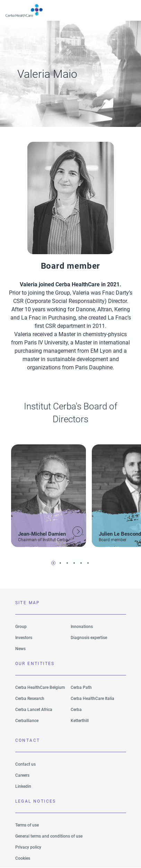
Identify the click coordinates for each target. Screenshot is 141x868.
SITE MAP (28, 603)
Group (21, 627)
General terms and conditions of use (49, 836)
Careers (22, 775)
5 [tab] (81, 563)
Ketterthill (80, 721)
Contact (28, 740)
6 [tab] (88, 563)
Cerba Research (30, 699)
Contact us (25, 764)
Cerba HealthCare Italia (92, 699)
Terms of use (27, 825)
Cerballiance (27, 721)
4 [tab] (74, 563)
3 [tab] (67, 563)
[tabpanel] (49, 494)
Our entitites (35, 664)
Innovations (82, 627)
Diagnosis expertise (89, 638)
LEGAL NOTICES (36, 801)
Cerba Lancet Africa (34, 710)
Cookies (23, 858)
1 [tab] (53, 563)
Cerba (76, 710)
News (20, 649)
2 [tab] (60, 563)
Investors (24, 638)
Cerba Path (81, 687)
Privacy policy (28, 847)
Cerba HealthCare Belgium (40, 687)
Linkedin (23, 786)
